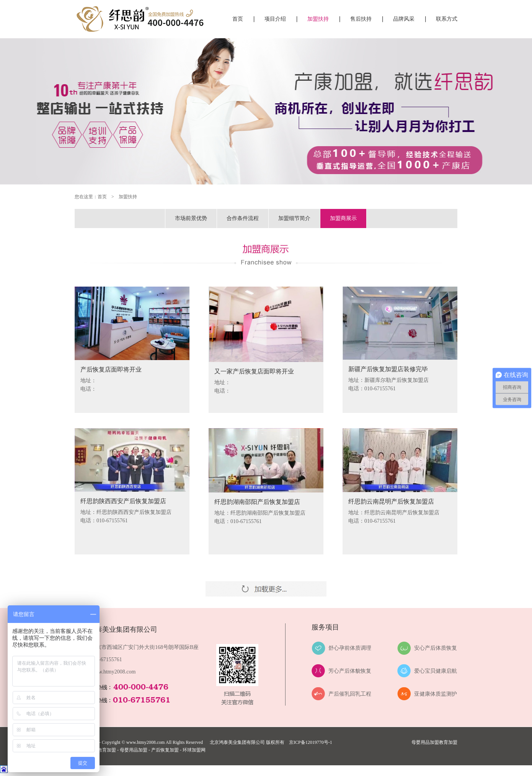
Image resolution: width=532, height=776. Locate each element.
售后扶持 (361, 19)
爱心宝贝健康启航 (436, 671)
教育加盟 (448, 742)
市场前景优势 (191, 218)
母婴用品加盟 (425, 742)
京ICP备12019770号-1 (311, 742)
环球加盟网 (194, 750)
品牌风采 (404, 19)
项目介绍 (275, 19)
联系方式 (447, 19)
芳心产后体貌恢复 (350, 671)
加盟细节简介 (294, 218)
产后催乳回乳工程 (350, 694)
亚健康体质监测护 (436, 694)
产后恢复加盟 (165, 750)
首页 (238, 19)
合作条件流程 (243, 218)
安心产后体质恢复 (436, 648)
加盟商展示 (343, 218)
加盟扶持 (318, 19)
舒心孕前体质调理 (350, 648)
